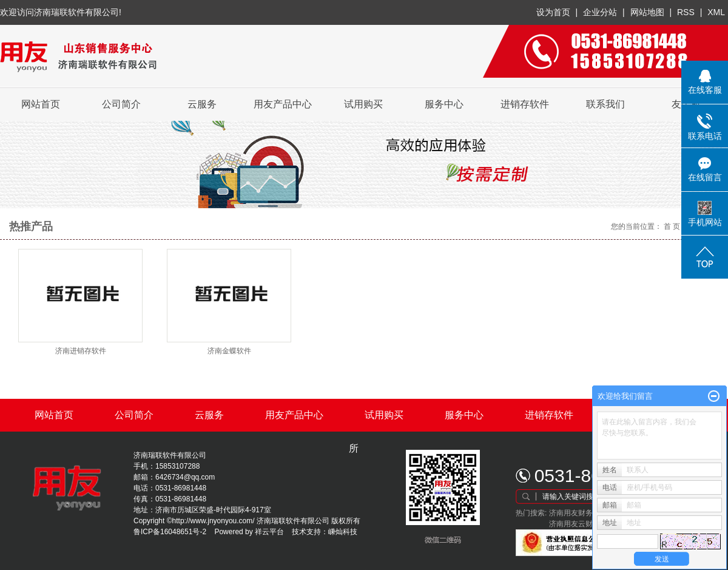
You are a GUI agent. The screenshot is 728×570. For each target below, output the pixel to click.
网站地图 (649, 12)
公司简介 (121, 104)
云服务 (202, 104)
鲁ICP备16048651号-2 (170, 532)
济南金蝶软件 (229, 351)
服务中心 (444, 104)
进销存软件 (525, 104)
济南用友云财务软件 (582, 524)
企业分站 (600, 12)
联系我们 (605, 104)
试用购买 (363, 104)
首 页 (672, 226)
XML (716, 12)
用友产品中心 (283, 104)
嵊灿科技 (343, 532)
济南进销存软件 (81, 351)
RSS (686, 12)
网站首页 (41, 104)
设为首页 (553, 12)
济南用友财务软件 (578, 513)
